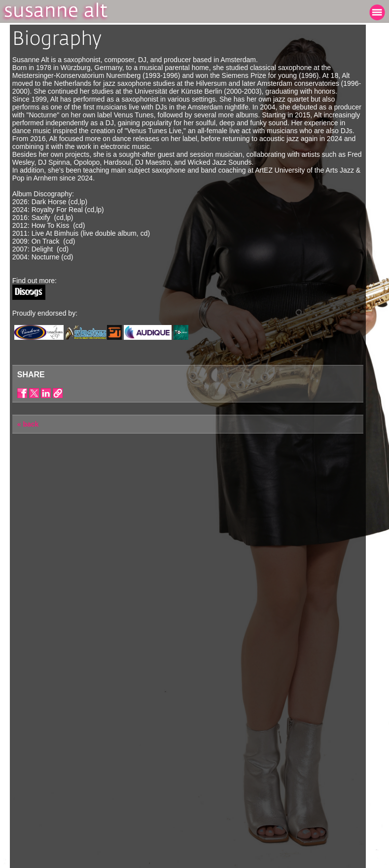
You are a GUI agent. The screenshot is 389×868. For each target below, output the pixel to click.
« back (28, 424)
